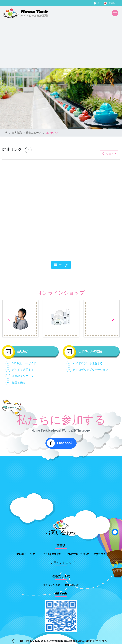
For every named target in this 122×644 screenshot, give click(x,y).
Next (113, 319)
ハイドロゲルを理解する (88, 363)
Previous (9, 319)
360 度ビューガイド (24, 363)
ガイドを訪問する (23, 370)
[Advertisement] (61, 44)
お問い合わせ (72, 585)
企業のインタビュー (24, 376)
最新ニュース (34, 133)
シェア (108, 154)
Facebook (60, 443)
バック (61, 265)
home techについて (77, 554)
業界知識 (17, 133)
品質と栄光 (19, 382)
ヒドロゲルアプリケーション (90, 370)
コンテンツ (52, 133)
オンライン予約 (52, 585)
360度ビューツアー (27, 554)
